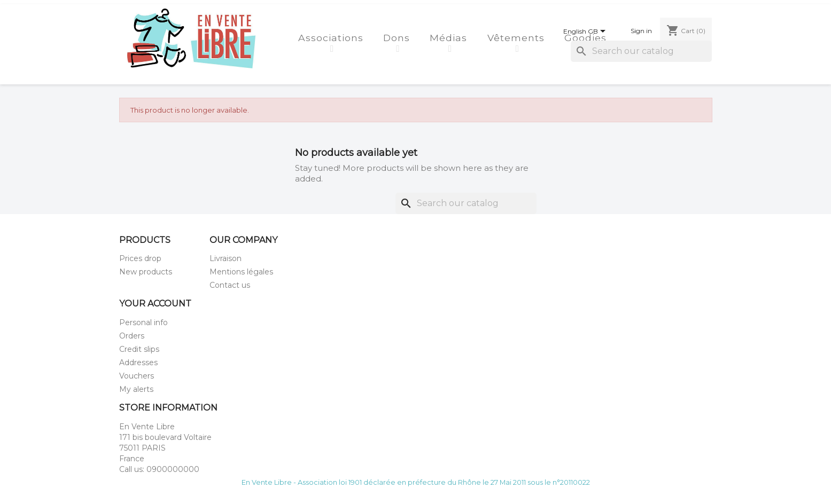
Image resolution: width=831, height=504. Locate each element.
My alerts (136, 389)
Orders (132, 336)
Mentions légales (241, 272)
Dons (398, 38)
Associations (332, 38)
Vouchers (137, 376)
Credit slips (139, 349)
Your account (155, 304)
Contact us (230, 285)
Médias (450, 38)
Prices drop (140, 258)
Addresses (138, 363)
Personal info (143, 322)
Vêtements (518, 38)
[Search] (641, 51)
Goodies (587, 38)
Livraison (226, 258)
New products (146, 272)
